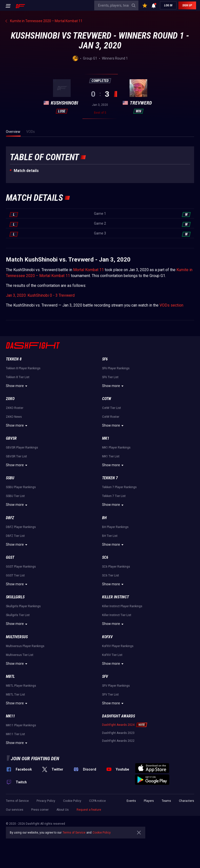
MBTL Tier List (15, 695)
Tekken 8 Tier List (18, 377)
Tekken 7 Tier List (114, 496)
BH (104, 518)
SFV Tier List (110, 695)
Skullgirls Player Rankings (23, 606)
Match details (26, 171)
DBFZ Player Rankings (21, 527)
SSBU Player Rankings (21, 487)
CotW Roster (111, 417)
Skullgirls (15, 597)
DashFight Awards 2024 (118, 725)
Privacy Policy (46, 801)
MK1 (106, 438)
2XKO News (14, 417)
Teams (166, 801)
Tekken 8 (14, 359)
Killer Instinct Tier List (117, 615)
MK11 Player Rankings (21, 725)
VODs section (171, 305)
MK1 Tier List (111, 456)
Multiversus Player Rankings (25, 646)
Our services (15, 810)
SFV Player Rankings (116, 686)
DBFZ (10, 518)
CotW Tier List (112, 408)
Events (131, 801)
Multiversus (17, 637)
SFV (105, 676)
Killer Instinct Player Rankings (122, 606)
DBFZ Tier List (15, 536)
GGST (10, 557)
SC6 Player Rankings (116, 567)
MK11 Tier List (15, 734)
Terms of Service (17, 801)
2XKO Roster (15, 408)
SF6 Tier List (110, 377)
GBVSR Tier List (16, 456)
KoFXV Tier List (112, 655)
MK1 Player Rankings (116, 448)
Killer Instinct (115, 597)
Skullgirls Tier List (18, 615)
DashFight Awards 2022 (118, 741)
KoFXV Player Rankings (118, 646)
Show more (17, 386)
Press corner (40, 810)
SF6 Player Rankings (116, 368)
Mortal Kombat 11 (88, 270)
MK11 (10, 716)
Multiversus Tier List (20, 655)
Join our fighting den (35, 759)
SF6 (105, 359)
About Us (63, 810)
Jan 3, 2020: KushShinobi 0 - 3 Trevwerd (40, 295)
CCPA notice (97, 801)
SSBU (10, 478)
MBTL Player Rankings (21, 686)
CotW (107, 399)
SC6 (105, 557)
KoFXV (107, 637)
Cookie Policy (72, 801)
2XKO (10, 399)
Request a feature (89, 810)
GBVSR (11, 438)
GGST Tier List (15, 575)
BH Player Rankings (115, 527)
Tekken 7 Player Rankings (119, 487)
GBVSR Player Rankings (22, 448)
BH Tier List (110, 536)
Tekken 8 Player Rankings (23, 368)
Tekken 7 (110, 478)
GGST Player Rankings (21, 567)
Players (149, 801)
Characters (187, 801)
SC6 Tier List (111, 575)
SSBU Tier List (15, 496)
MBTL (10, 676)
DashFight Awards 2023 (118, 733)
